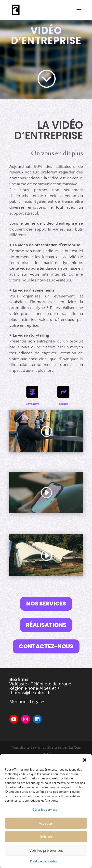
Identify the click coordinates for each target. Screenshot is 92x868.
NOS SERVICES (46, 604)
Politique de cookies (44, 861)
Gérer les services (45, 810)
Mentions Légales (27, 701)
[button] (85, 760)
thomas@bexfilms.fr (30, 693)
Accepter (46, 823)
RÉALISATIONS (46, 625)
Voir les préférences (46, 850)
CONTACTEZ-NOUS (46, 646)
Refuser (46, 837)
